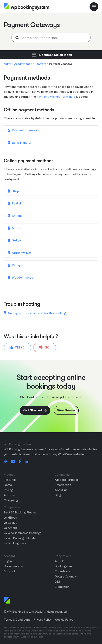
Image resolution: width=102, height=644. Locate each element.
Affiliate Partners (66, 480)
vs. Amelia (10, 528)
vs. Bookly (10, 523)
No (44, 347)
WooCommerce (22, 278)
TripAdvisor (63, 571)
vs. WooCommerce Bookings (22, 533)
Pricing (8, 490)
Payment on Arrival (25, 130)
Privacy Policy (42, 620)
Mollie (16, 228)
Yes (17, 347)
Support (9, 571)
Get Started (35, 410)
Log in (8, 561)
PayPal (16, 203)
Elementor (62, 587)
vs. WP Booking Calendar (20, 538)
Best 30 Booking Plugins (20, 512)
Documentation (23, 64)
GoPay (16, 240)
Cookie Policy (64, 620)
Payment (41, 64)
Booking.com (63, 566)
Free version (63, 485)
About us (61, 490)
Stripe (16, 191)
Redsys (17, 265)
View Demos (66, 410)
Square (17, 216)
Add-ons (10, 495)
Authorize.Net (22, 253)
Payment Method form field (56, 97)
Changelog (11, 500)
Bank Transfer (22, 143)
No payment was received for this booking (37, 313)
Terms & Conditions (17, 620)
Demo (8, 485)
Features (10, 480)
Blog (58, 495)
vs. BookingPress (15, 543)
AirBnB (59, 561)
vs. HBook (10, 518)
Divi (57, 582)
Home (7, 64)
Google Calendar (66, 576)
